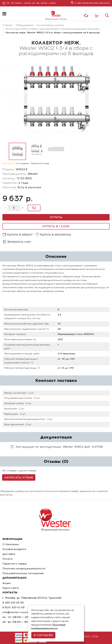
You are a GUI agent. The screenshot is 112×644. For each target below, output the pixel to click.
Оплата (7, 559)
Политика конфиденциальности (24, 568)
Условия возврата (14, 549)
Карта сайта (11, 588)
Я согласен (43, 635)
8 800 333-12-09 (101, 3)
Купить (56, 217)
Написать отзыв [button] (19, 477)
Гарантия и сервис (15, 564)
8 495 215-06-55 (84, 3)
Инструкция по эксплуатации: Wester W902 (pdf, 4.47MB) (57, 447)
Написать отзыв (40, 163)
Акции (7, 583)
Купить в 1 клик (56, 226)
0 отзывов (22, 163)
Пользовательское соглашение (23, 573)
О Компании (11, 544)
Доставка (9, 554)
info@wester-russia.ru (17, 612)
